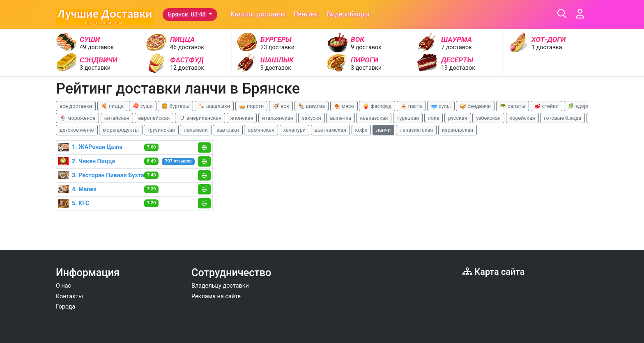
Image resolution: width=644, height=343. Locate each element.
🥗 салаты (513, 106)
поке (434, 118)
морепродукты (121, 130)
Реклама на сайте (216, 296)
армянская (261, 130)
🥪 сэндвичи (475, 106)
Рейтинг (306, 14)
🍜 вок (281, 106)
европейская (154, 118)
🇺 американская (200, 118)
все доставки (76, 106)
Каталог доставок (258, 14)
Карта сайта (493, 272)
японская (242, 118)
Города (66, 307)
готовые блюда (562, 118)
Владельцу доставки (220, 286)
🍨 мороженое (77, 118)
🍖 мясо (344, 106)
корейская (522, 118)
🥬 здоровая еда (588, 106)
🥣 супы (441, 106)
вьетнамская (330, 130)
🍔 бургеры (175, 106)
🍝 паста (411, 106)
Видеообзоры (348, 14)
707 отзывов (178, 161)
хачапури (294, 130)
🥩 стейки (546, 106)
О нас (63, 286)
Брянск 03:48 (187, 15)
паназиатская (416, 130)
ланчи (384, 130)
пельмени (196, 130)
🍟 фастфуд (377, 106)
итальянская (278, 118)
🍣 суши (143, 106)
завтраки (228, 130)
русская (458, 118)
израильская (458, 130)
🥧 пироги (251, 106)
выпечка (340, 118)
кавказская (374, 118)
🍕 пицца (112, 106)
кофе (361, 130)
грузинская (161, 130)
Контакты (69, 296)
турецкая (408, 118)
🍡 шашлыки (214, 106)
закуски (312, 118)
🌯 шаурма (312, 106)
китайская (117, 118)
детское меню (77, 130)
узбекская (488, 118)
